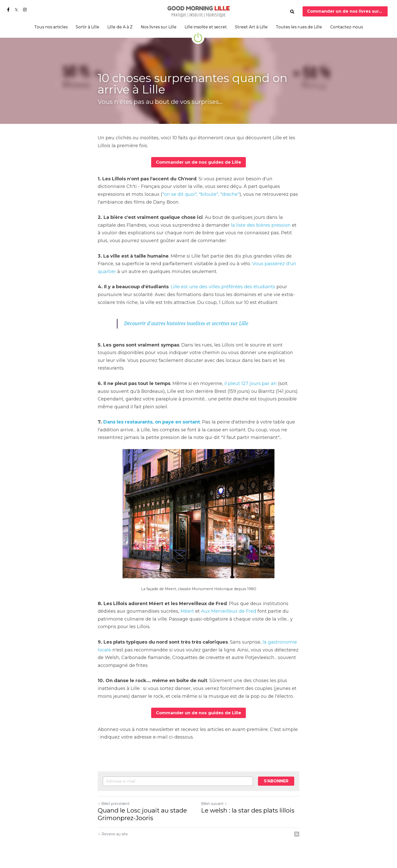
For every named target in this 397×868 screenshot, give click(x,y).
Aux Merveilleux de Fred (229, 611)
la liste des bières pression (261, 225)
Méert (187, 611)
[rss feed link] (297, 834)
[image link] (198, 11)
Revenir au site (113, 834)
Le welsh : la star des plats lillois (248, 810)
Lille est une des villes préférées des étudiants (223, 287)
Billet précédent (114, 803)
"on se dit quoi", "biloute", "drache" (201, 194)
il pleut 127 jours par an (251, 383)
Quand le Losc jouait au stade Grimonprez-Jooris (142, 814)
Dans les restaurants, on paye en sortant (152, 422)
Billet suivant (214, 803)
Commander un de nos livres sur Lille (348, 11)
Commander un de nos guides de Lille (199, 162)
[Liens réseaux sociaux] (8, 10)
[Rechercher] (292, 12)
